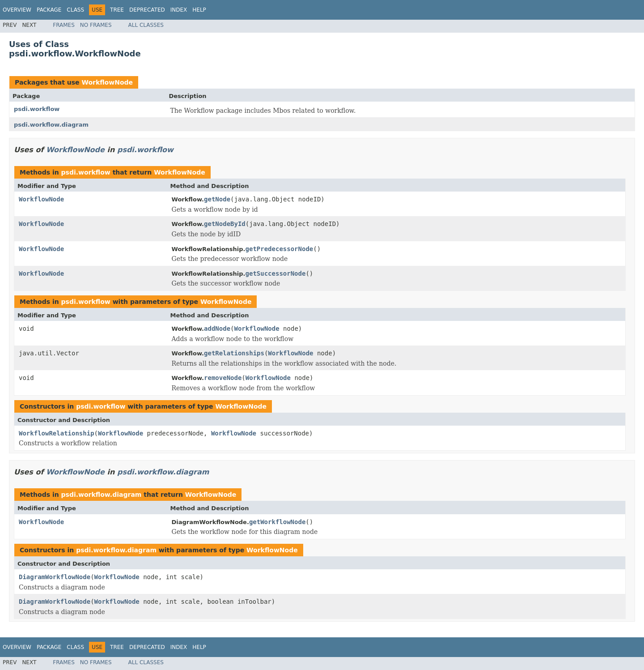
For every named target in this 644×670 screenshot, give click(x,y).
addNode (217, 329)
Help (199, 10)
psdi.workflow (37, 109)
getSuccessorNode (276, 273)
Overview (17, 10)
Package (49, 10)
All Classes (146, 25)
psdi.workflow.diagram (51, 125)
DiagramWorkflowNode (55, 577)
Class (75, 10)
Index (179, 10)
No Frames (96, 25)
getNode (217, 199)
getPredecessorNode (280, 249)
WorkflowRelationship (57, 433)
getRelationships (234, 353)
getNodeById (225, 224)
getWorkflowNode (277, 522)
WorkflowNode (107, 82)
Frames (64, 25)
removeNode (223, 378)
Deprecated (147, 10)
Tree (117, 10)
